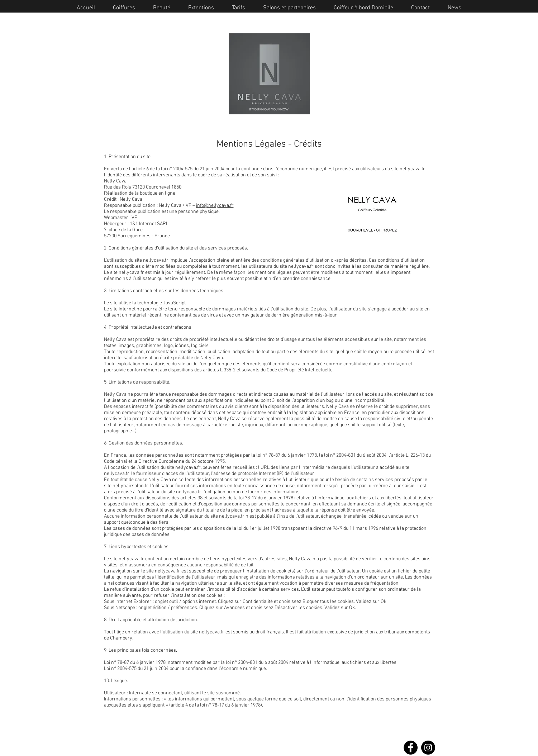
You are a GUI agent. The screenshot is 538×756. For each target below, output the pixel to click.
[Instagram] (428, 748)
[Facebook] (411, 748)
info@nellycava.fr (215, 206)
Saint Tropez (280, 719)
